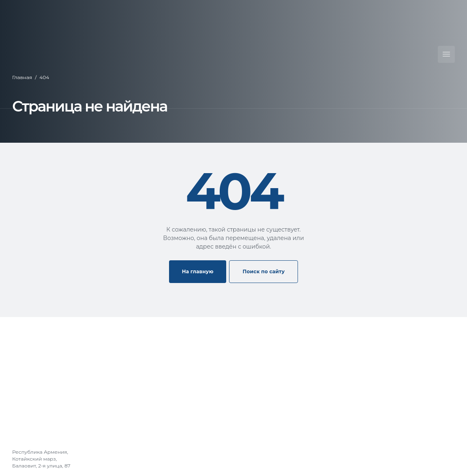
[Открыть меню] (446, 54)
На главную (198, 271)
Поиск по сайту (263, 271)
